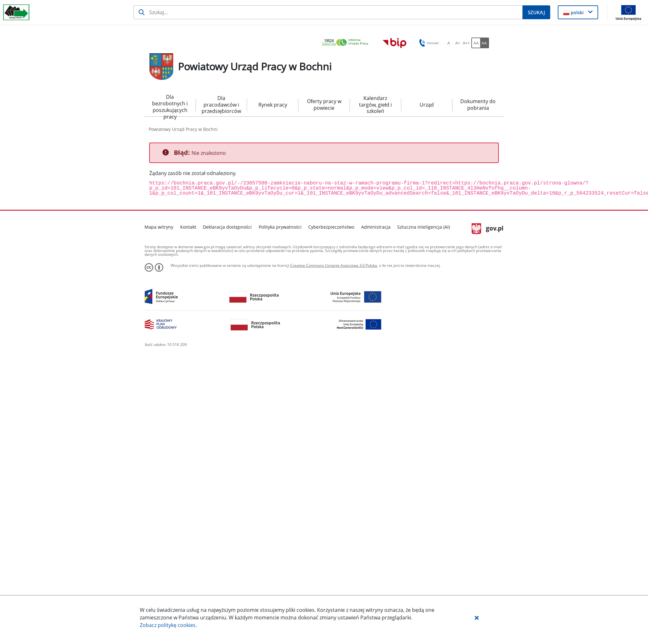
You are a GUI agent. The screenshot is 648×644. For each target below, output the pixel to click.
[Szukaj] (328, 12)
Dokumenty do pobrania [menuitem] (478, 105)
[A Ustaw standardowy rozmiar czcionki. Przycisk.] (449, 43)
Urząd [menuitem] (427, 105)
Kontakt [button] (428, 43)
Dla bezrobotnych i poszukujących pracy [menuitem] (170, 105)
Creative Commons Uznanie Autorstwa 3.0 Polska (334, 265)
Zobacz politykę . (168, 625)
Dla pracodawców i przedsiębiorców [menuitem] (221, 105)
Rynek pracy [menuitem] (273, 105)
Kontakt (188, 227)
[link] (347, 43)
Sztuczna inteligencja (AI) (424, 227)
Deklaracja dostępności (227, 227)
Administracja (376, 227)
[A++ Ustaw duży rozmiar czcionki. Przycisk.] (466, 43)
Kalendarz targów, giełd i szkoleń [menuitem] (375, 105)
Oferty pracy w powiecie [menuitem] (324, 105)
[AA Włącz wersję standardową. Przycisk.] (476, 43)
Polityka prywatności (280, 227)
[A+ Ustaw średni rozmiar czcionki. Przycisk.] (457, 43)
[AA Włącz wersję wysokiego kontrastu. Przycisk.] (485, 43)
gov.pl (488, 229)
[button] (477, 618)
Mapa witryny (159, 227)
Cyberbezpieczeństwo (331, 227)
